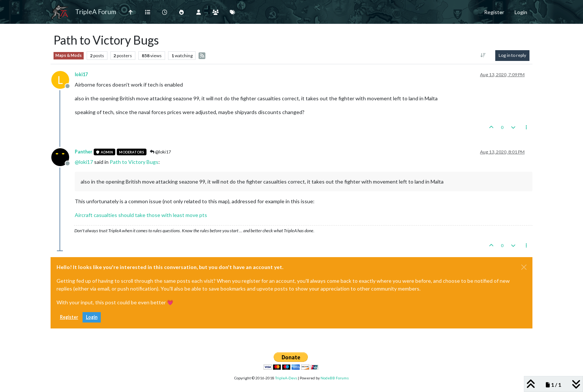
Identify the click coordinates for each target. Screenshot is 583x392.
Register (69, 317)
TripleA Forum (96, 12)
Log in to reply (512, 55)
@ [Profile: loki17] (84, 162)
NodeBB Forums (335, 378)
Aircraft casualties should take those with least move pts (141, 215)
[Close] (524, 267)
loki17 (81, 74)
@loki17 (160, 152)
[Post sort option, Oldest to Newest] (483, 55)
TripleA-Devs (286, 378)
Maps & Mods (69, 55)
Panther (83, 152)
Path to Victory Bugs (134, 162)
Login (92, 317)
